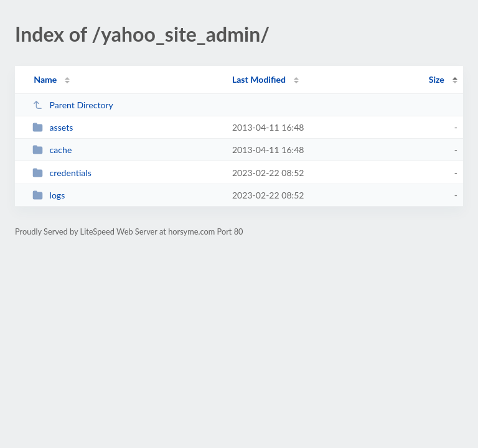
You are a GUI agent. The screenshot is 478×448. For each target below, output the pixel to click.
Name (45, 79)
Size (437, 79)
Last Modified (259, 79)
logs (49, 195)
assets (53, 127)
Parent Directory (73, 105)
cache (52, 150)
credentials (62, 173)
